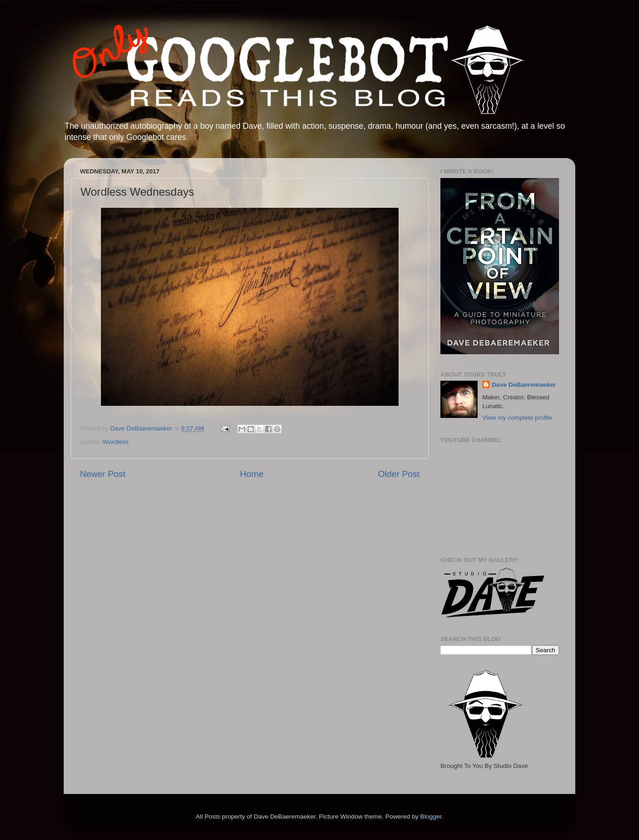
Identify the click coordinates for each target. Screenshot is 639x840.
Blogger (431, 817)
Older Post (399, 474)
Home (252, 474)
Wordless (115, 442)
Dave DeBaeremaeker (524, 385)
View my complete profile (517, 418)
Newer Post (103, 474)
